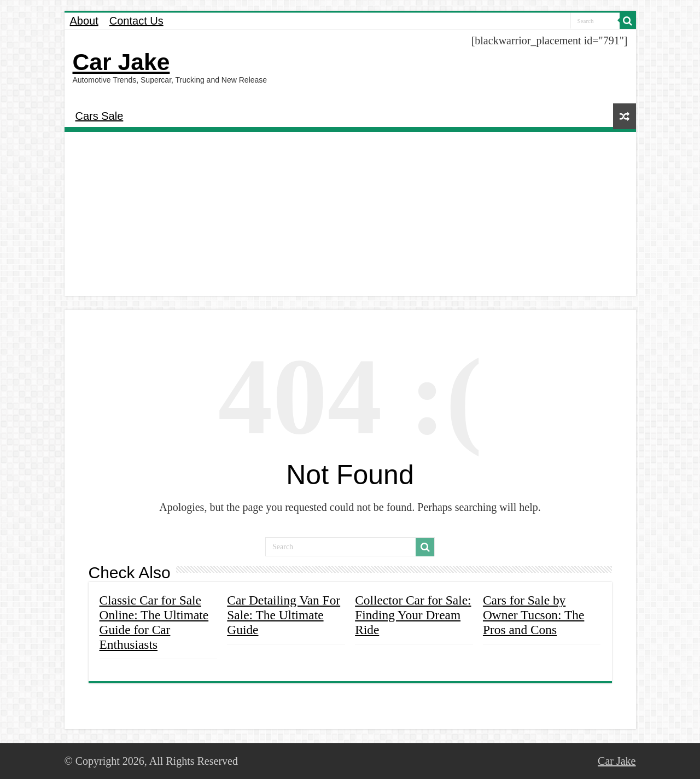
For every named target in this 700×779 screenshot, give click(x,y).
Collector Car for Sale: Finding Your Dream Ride (413, 615)
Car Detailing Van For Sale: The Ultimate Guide (284, 615)
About (84, 21)
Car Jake (121, 62)
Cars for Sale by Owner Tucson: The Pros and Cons (533, 615)
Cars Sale (100, 116)
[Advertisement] (350, 214)
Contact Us (136, 21)
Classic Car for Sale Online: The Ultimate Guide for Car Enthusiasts (154, 622)
